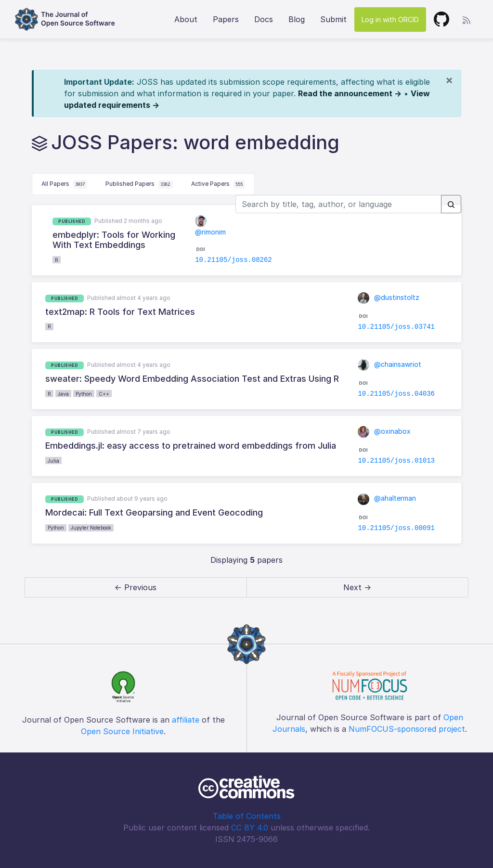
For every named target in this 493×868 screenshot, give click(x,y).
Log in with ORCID (390, 19)
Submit (333, 19)
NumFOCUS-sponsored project (407, 729)
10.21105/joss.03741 (396, 327)
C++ (104, 394)
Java (63, 394)
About (186, 19)
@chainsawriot (389, 364)
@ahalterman (387, 498)
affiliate (186, 720)
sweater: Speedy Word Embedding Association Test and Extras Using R (192, 379)
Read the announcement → (350, 93)
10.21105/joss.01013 (396, 461)
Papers (226, 19)
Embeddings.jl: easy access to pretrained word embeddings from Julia (191, 446)
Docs (264, 19)
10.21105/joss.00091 (396, 528)
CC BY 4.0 (250, 828)
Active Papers (218, 184)
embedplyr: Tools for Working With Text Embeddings (114, 240)
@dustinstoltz (389, 297)
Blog (297, 19)
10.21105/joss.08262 (234, 260)
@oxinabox (384, 431)
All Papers (64, 184)
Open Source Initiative (122, 731)
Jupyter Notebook (91, 528)
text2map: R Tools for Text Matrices (120, 312)
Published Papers (139, 184)
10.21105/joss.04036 (396, 394)
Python (84, 394)
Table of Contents (247, 816)
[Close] (449, 80)
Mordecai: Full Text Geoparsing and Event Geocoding (154, 512)
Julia (53, 461)
